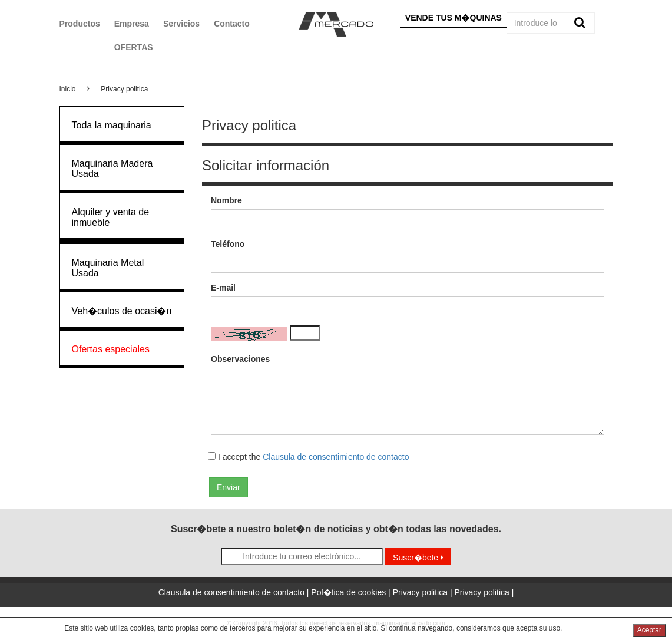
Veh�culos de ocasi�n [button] (122, 311)
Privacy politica (124, 89)
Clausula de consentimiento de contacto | (235, 592)
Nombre (226, 200)
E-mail (223, 288)
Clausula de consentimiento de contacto (336, 457)
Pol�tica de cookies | (352, 592)
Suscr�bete (418, 558)
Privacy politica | (424, 592)
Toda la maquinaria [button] (112, 125)
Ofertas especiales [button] (111, 349)
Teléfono (228, 244)
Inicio (68, 89)
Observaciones (240, 359)
